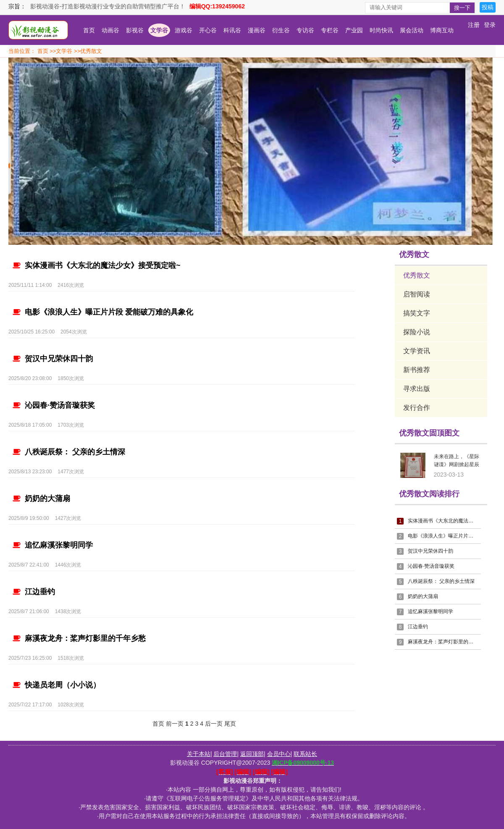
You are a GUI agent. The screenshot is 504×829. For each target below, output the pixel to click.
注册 (474, 25)
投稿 (488, 7)
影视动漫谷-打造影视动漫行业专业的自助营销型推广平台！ (108, 6)
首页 (89, 30)
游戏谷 (184, 30)
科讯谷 (232, 30)
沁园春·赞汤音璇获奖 (54, 405)
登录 (490, 25)
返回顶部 (252, 754)
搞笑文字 (417, 313)
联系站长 (305, 754)
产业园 (354, 30)
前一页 (175, 724)
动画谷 (110, 30)
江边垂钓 (34, 592)
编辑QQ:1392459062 (217, 6)
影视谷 (135, 30)
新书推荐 (417, 370)
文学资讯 (417, 351)
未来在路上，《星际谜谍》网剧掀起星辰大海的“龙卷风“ (457, 462)
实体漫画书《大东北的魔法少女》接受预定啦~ (97, 265)
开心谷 (208, 30)
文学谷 (159, 30)
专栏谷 (330, 30)
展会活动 (412, 30)
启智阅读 (417, 294)
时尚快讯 (381, 30)
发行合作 (417, 408)
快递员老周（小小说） (56, 685)
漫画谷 (257, 30)
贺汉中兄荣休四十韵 (53, 359)
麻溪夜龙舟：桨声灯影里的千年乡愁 (79, 638)
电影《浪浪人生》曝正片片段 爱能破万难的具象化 (103, 312)
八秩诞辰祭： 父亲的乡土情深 (69, 452)
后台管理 (225, 754)
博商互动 (442, 30)
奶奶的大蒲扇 (41, 498)
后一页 (214, 724)
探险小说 (417, 332)
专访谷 (305, 30)
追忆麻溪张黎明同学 (53, 545)
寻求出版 (417, 389)
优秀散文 (91, 51)
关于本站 (199, 754)
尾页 (230, 724)
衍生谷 (281, 30)
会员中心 (279, 754)
